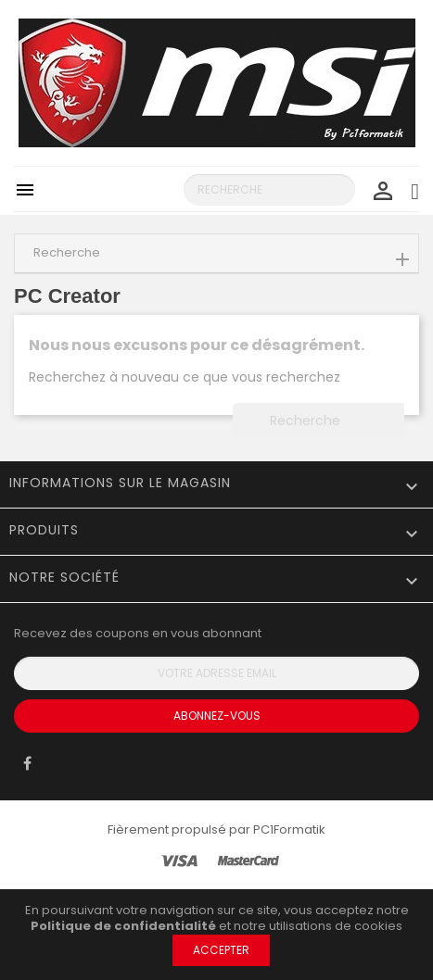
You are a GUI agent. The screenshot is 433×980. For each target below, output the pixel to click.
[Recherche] (269, 190)
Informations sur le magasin (120, 483)
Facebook (27, 768)
